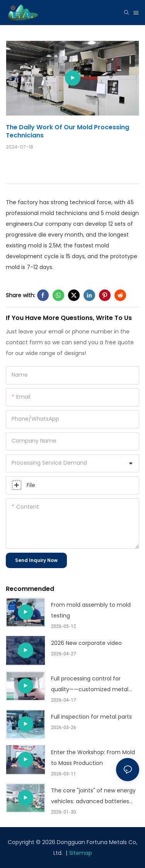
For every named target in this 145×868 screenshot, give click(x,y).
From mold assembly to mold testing (91, 610)
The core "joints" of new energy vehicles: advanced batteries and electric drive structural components (93, 797)
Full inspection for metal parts (91, 717)
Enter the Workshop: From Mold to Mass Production (93, 758)
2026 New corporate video (86, 643)
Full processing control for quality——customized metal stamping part (90, 685)
